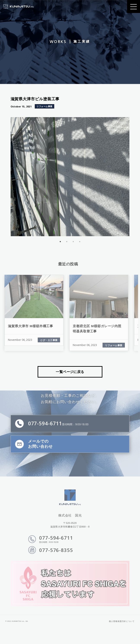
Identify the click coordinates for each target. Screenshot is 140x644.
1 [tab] (59, 242)
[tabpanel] (68, 177)
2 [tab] (65, 242)
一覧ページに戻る (70, 372)
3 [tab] (72, 242)
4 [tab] (78, 242)
